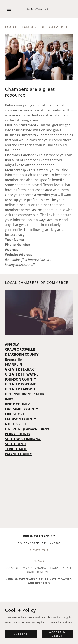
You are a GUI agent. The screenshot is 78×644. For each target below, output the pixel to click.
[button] (10, 9)
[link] (39, 9)
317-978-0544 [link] (39, 550)
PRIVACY (39, 561)
